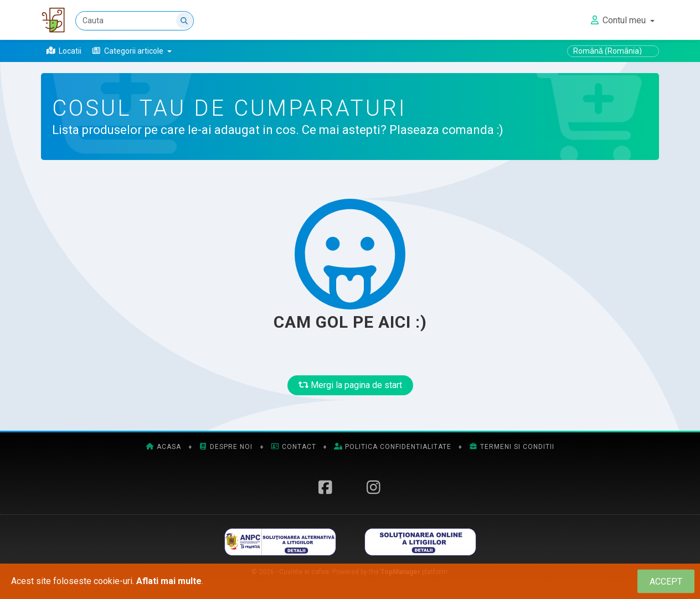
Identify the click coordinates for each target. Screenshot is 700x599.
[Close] (666, 582)
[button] (132, 51)
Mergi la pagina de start (350, 385)
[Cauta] (135, 21)
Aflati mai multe (169, 581)
